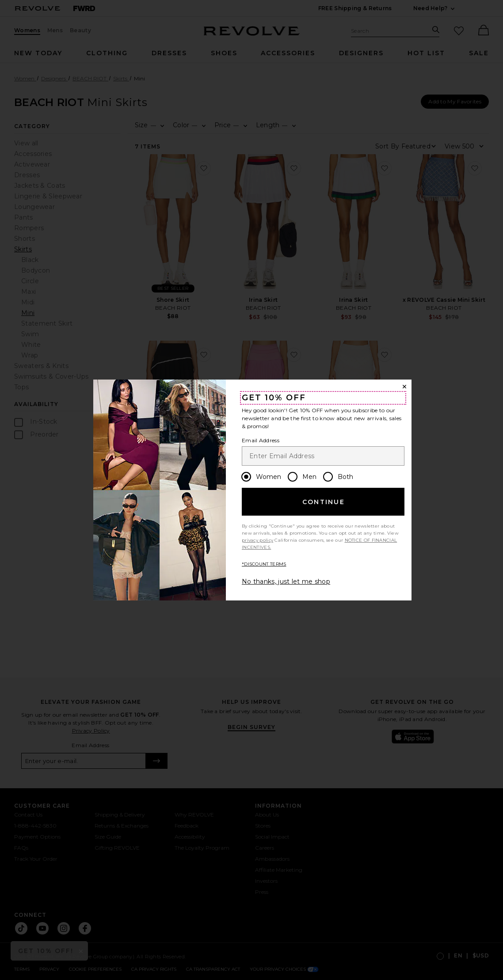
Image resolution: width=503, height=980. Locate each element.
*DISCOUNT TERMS (264, 564)
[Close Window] (404, 387)
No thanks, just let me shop (286, 581)
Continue (324, 502)
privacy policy (257, 540)
